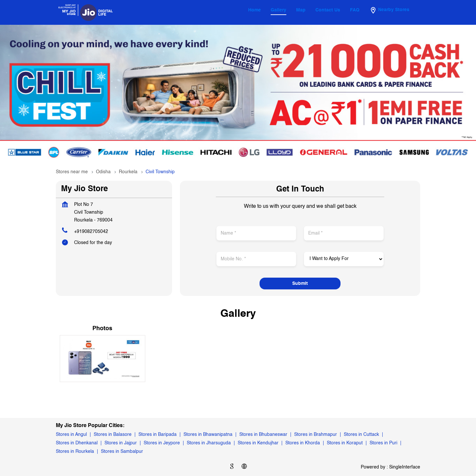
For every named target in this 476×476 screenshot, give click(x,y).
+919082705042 (91, 232)
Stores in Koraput (345, 443)
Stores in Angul (71, 435)
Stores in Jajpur (121, 443)
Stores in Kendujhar (258, 443)
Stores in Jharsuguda (209, 443)
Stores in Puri (383, 443)
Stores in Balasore (113, 435)
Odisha (103, 172)
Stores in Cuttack (361, 435)
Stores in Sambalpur (122, 452)
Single (405, 467)
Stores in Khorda (303, 443)
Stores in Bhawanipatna (208, 435)
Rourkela (128, 172)
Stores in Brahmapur (316, 435)
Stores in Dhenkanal (77, 443)
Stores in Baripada (158, 435)
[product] (344, 259)
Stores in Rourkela (75, 452)
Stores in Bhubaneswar (263, 435)
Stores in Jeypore (162, 443)
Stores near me (72, 172)
